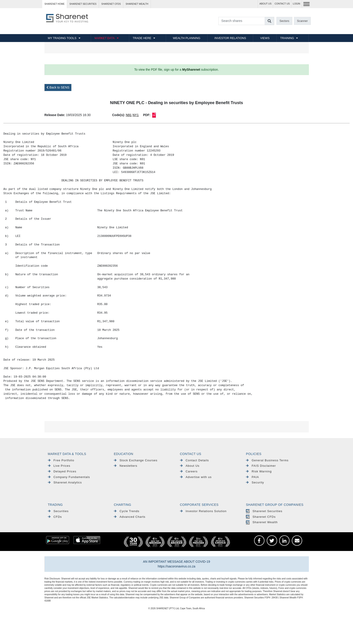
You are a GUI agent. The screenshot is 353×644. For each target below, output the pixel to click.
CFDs (55, 517)
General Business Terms (267, 460)
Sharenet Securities (264, 511)
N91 (129, 115)
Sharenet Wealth (262, 522)
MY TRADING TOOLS (62, 38)
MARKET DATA (104, 38)
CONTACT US (282, 4)
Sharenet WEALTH (137, 4)
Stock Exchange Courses (136, 460)
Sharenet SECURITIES (83, 4)
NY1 (136, 115)
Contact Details (194, 460)
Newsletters (126, 466)
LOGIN (297, 4)
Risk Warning (259, 471)
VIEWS (265, 38)
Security (255, 482)
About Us (190, 466)
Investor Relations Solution (203, 511)
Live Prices (59, 466)
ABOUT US (265, 4)
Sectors (284, 21)
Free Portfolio (61, 460)
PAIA (252, 477)
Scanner (302, 21)
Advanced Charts (130, 517)
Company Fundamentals (69, 477)
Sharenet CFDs (111, 4)
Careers (189, 471)
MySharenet (191, 70)
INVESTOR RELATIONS (230, 38)
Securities (58, 511)
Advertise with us (196, 477)
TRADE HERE (142, 38)
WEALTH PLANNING (186, 38)
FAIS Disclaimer (261, 466)
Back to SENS (58, 87)
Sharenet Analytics (65, 482)
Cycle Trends (127, 511)
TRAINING (287, 38)
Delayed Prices (62, 471)
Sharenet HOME (55, 4)
